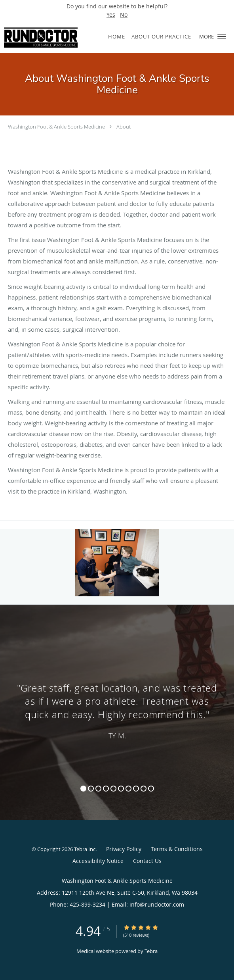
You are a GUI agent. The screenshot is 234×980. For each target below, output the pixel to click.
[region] (117, 704)
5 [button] (113, 789)
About (124, 127)
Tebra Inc (85, 849)
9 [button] (144, 789)
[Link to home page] (53, 37)
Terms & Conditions (177, 849)
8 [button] (136, 789)
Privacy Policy (124, 849)
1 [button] (83, 789)
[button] (222, 37)
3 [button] (98, 789)
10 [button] (151, 789)
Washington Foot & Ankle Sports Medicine (56, 127)
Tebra (151, 951)
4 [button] (106, 789)
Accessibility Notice (98, 861)
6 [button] (121, 789)
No (124, 14)
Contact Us (147, 861)
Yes (111, 14)
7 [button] (128, 789)
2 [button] (91, 789)
